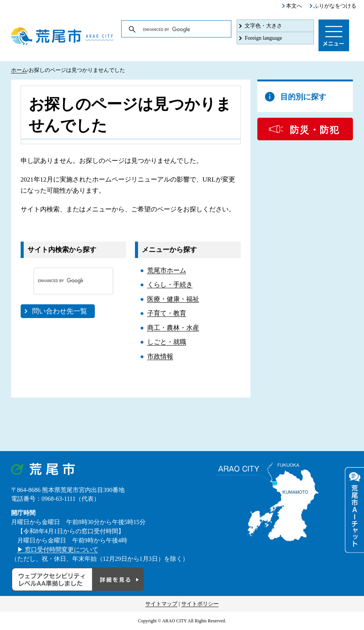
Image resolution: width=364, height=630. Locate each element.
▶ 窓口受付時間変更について (58, 550)
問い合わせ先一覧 (60, 311)
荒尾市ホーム (167, 270)
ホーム (19, 70)
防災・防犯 (315, 130)
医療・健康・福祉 (173, 299)
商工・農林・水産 (173, 328)
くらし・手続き (170, 285)
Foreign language (263, 38)
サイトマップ (161, 604)
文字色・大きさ (263, 26)
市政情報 (160, 356)
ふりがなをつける (335, 6)
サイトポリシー (200, 604)
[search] (177, 29)
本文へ (294, 6)
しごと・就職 (167, 342)
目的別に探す (303, 97)
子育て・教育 (167, 313)
